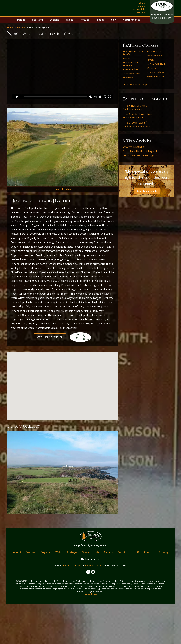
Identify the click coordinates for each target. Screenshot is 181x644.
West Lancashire (155, 76)
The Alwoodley (130, 69)
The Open (140, 12)
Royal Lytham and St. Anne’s (134, 53)
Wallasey (151, 68)
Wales (70, 20)
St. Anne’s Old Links (157, 64)
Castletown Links (132, 74)
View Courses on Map (135, 84)
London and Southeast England (140, 155)
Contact (141, 6)
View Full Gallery (63, 209)
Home (10, 28)
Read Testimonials (147, 191)
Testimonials (138, 9)
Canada (108, 593)
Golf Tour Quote (162, 16)
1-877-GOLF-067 (72, 606)
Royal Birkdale (154, 51)
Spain (100, 20)
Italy (113, 20)
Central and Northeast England (140, 151)
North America (131, 20)
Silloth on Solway (155, 72)
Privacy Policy (90, 634)
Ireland (21, 20)
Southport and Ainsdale (130, 64)
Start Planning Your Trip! (50, 356)
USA (137, 593)
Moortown (128, 78)
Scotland (38, 20)
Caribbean (124, 593)
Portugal (85, 20)
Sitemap (164, 593)
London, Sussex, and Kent (136, 124)
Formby (150, 60)
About (142, 3)
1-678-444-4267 (94, 606)
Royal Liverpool (155, 56)
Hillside (127, 58)
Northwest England (136, 107)
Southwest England (139, 116)
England (54, 20)
